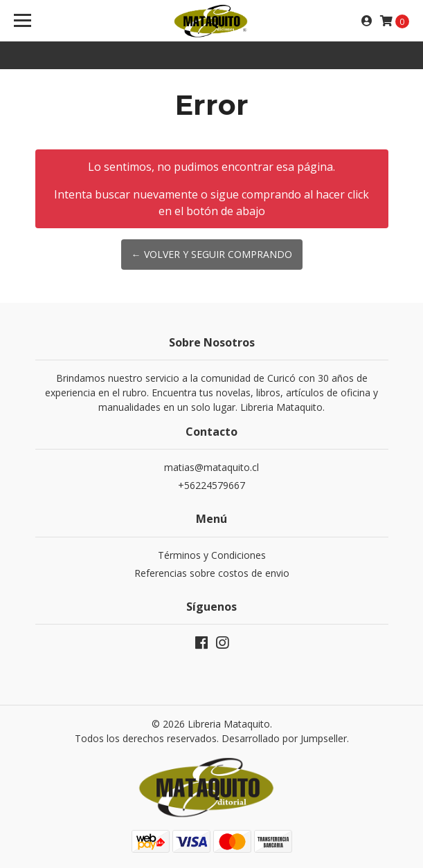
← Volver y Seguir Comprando (212, 254)
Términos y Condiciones (212, 555)
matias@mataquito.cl (211, 467)
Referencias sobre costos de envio (212, 573)
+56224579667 (211, 485)
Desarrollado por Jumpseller (284, 738)
